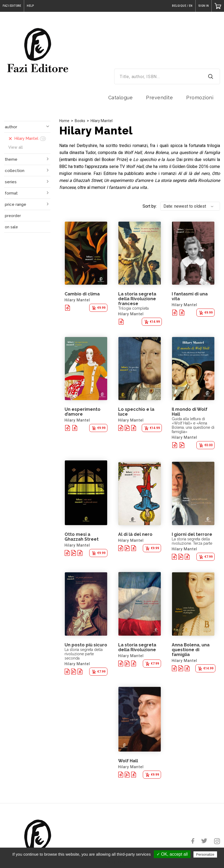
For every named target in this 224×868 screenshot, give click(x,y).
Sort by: (150, 206)
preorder (13, 216)
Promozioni (200, 98)
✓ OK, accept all (172, 854)
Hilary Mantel (102, 121)
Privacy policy (115, 862)
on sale (11, 227)
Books (80, 121)
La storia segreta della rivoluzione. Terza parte (192, 541)
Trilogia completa (133, 308)
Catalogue (121, 98)
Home (64, 121)
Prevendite (159, 98)
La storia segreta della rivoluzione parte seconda (84, 654)
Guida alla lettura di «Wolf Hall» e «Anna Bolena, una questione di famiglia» (193, 425)
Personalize (205, 854)
